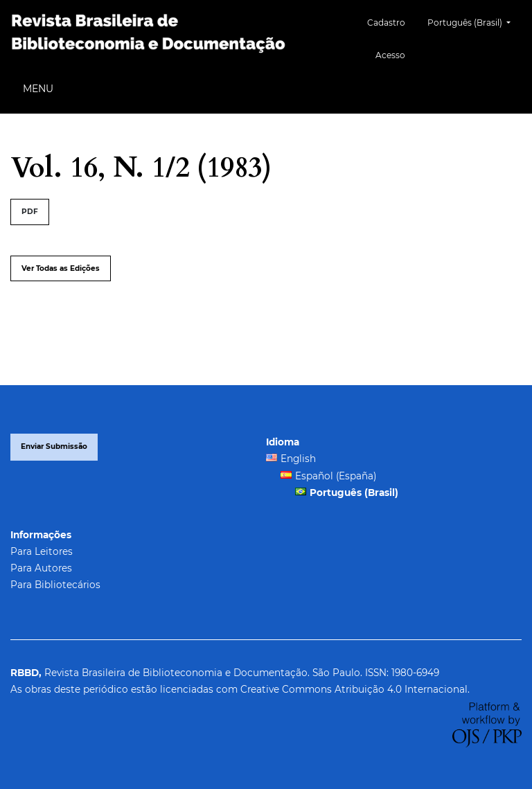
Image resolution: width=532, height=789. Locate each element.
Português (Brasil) (474, 21)
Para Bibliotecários (55, 585)
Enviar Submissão (54, 446)
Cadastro (386, 23)
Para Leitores (42, 551)
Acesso (390, 55)
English (298, 459)
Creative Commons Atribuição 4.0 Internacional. (355, 689)
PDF (30, 212)
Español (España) (336, 476)
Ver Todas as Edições (61, 268)
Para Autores (41, 568)
